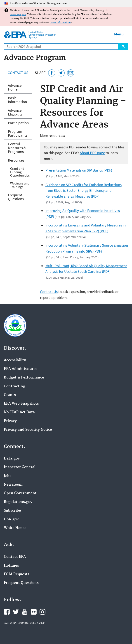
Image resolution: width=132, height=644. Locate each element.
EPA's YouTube (25, 612)
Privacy (10, 421)
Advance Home (15, 87)
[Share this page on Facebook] (52, 73)
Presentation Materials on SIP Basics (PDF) (79, 170)
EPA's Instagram (42, 612)
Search (123, 47)
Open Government (20, 493)
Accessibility (15, 360)
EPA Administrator (20, 369)
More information (61, 22)
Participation (18, 123)
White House (15, 528)
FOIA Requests (17, 574)
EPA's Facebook (7, 612)
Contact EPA (15, 557)
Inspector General (20, 467)
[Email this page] (71, 73)
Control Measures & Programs (17, 148)
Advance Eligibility (15, 112)
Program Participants (18, 133)
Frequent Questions (16, 197)
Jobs (8, 476)
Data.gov (12, 459)
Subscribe (12, 511)
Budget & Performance (24, 378)
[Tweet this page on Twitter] (61, 73)
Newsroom (13, 485)
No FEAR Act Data (19, 412)
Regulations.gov (18, 502)
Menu (119, 34)
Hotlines (11, 566)
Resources (16, 160)
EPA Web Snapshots (21, 404)
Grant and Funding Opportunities (20, 172)
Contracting (14, 386)
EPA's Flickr (34, 612)
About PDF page (92, 153)
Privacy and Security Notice (28, 430)
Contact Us (18, 73)
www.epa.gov (18, 14)
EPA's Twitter (16, 612)
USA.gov (11, 519)
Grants (10, 395)
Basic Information (17, 100)
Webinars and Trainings (20, 185)
